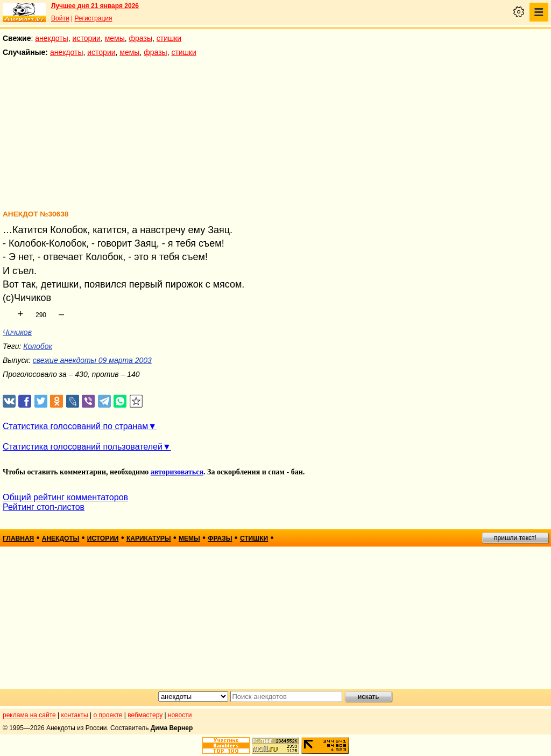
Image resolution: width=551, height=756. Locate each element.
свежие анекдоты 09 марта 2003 (92, 360)
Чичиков (17, 332)
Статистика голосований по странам (75, 426)
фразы (141, 38)
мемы (115, 38)
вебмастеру (145, 715)
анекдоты (52, 38)
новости (180, 715)
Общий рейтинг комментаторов (65, 497)
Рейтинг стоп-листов (44, 507)
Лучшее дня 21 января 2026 (95, 6)
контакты (75, 715)
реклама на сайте (29, 715)
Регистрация (93, 18)
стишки (169, 38)
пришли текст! (515, 538)
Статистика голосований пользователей (83, 447)
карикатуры (149, 538)
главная (18, 538)
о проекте (108, 715)
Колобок (38, 346)
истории (87, 38)
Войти (60, 18)
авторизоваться (177, 472)
